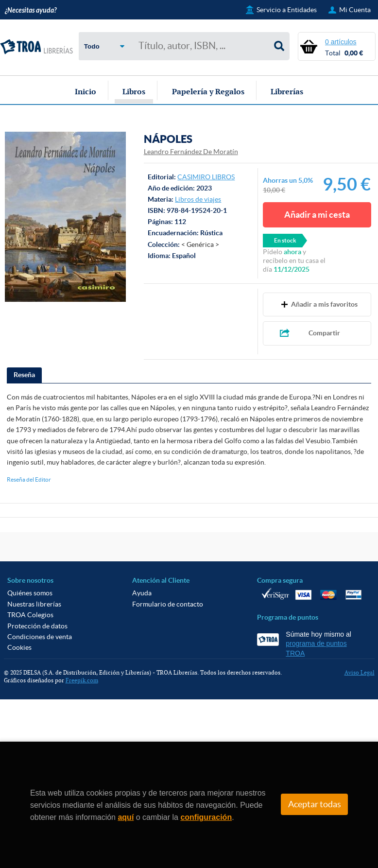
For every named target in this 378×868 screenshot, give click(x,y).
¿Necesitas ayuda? (31, 10)
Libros (134, 91)
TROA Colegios (30, 615)
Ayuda (142, 593)
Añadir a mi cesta (317, 215)
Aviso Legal (360, 672)
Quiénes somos (30, 593)
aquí (126, 817)
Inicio (86, 91)
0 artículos (341, 42)
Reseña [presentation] (24, 375)
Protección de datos (37, 626)
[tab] (24, 375)
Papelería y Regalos (208, 91)
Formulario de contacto (168, 604)
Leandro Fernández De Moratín (191, 152)
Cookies (19, 647)
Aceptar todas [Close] (315, 804)
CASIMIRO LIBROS (206, 177)
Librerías (287, 91)
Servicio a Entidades (287, 10)
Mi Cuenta (355, 10)
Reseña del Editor (29, 479)
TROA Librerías (36, 47)
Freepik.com (82, 680)
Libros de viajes (198, 199)
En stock (285, 240)
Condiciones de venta (40, 637)
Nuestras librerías (34, 604)
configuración (206, 817)
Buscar (279, 46)
